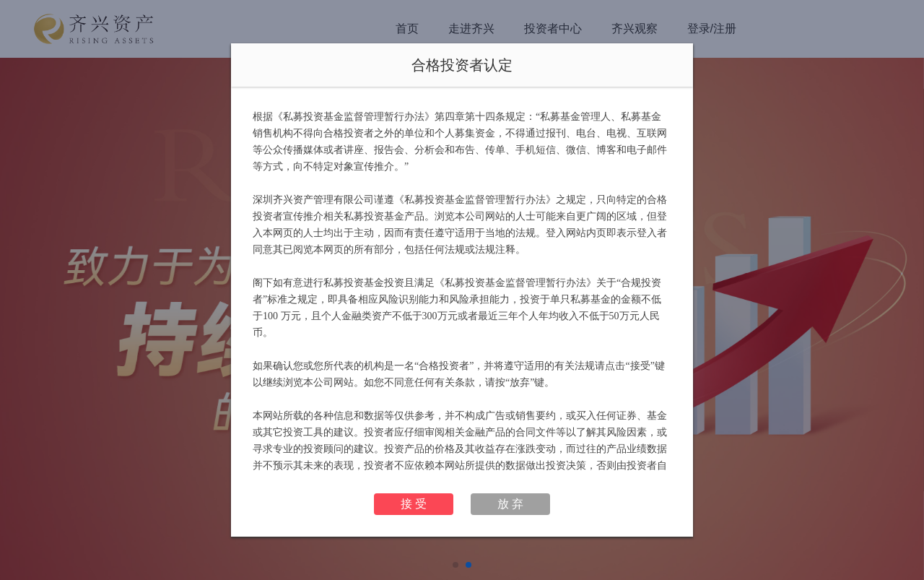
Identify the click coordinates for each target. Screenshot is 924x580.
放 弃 (510, 504)
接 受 (414, 504)
